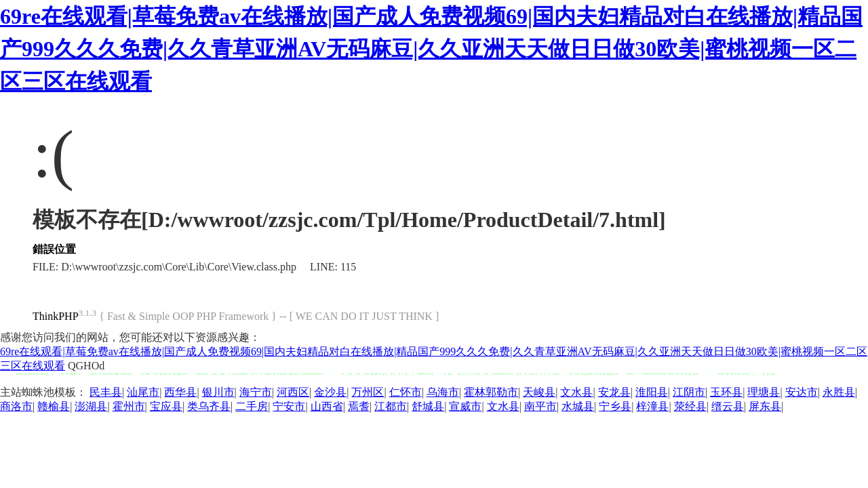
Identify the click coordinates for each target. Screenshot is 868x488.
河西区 (293, 392)
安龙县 (614, 392)
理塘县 (764, 392)
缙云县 (728, 406)
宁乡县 (615, 406)
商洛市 (16, 406)
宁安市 (289, 406)
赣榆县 (54, 406)
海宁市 (256, 392)
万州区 (368, 392)
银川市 (218, 392)
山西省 (327, 406)
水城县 (578, 406)
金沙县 (330, 392)
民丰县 (106, 392)
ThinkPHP (56, 316)
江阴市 (689, 392)
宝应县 (166, 406)
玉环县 (726, 392)
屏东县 (765, 406)
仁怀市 (406, 392)
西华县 (180, 392)
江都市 (391, 406)
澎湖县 (91, 406)
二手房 (252, 406)
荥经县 (690, 406)
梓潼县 (652, 406)
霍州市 (129, 406)
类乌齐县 (209, 406)
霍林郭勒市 (491, 392)
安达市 (802, 392)
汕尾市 (143, 392)
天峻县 (539, 392)
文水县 (576, 392)
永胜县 (839, 392)
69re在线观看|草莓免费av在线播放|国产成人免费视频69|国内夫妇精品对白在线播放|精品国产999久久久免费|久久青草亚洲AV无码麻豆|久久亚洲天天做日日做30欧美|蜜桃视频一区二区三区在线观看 (431, 49)
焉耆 (359, 406)
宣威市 (465, 406)
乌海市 (443, 392)
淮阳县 (652, 392)
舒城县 (428, 406)
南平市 (540, 406)
